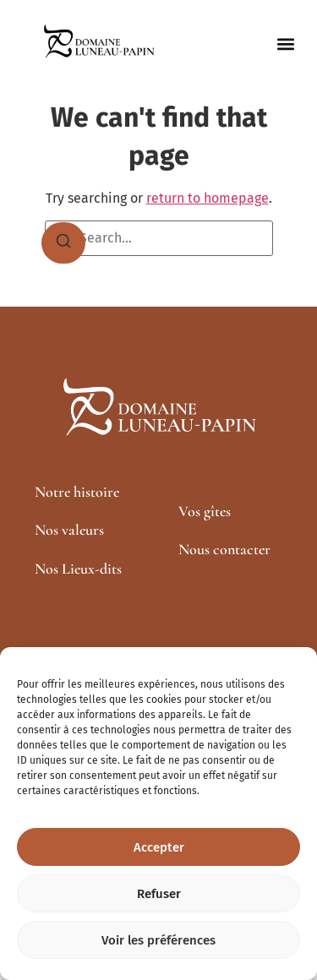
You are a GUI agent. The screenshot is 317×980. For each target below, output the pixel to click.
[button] (285, 44)
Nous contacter (224, 549)
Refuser (159, 894)
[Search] (63, 243)
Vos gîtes (205, 511)
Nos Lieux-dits (78, 569)
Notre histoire (77, 492)
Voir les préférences (158, 940)
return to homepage (208, 198)
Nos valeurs (69, 530)
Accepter (159, 847)
